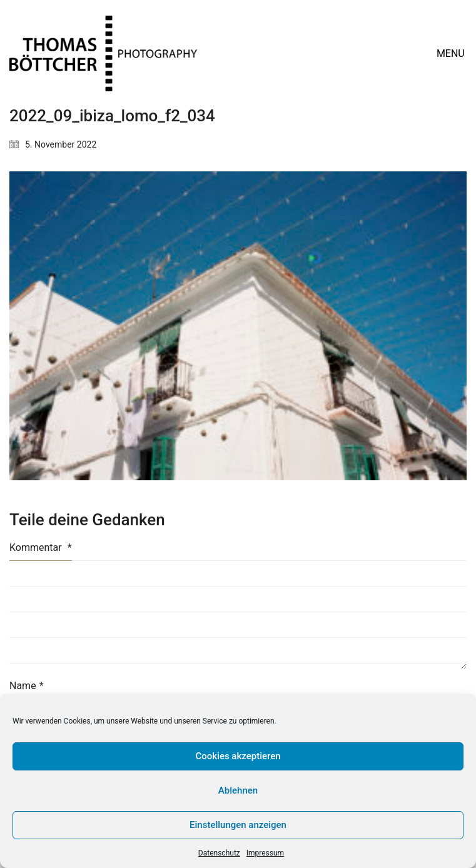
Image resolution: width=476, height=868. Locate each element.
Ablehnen (238, 790)
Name (27, 686)
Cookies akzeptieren (238, 756)
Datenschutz (219, 853)
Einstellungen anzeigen (238, 825)
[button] (452, 54)
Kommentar (41, 548)
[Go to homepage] (103, 53)
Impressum (265, 853)
